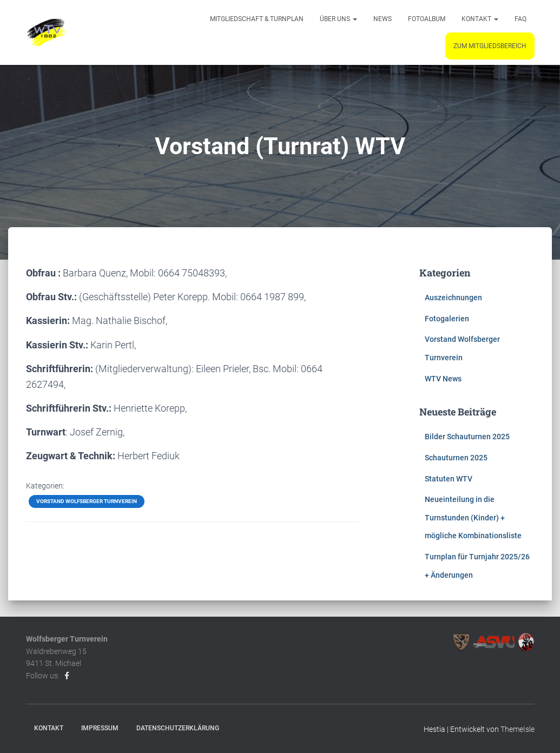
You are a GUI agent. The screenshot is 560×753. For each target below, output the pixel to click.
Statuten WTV (449, 479)
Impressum (100, 728)
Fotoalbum (427, 19)
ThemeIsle (518, 729)
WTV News (443, 379)
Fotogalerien (447, 319)
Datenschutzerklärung (178, 728)
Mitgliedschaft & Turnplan (257, 19)
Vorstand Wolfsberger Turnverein (87, 501)
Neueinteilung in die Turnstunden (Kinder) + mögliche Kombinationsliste (473, 517)
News (383, 19)
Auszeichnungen (453, 298)
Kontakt (480, 19)
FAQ (521, 19)
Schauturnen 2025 (456, 458)
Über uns (338, 19)
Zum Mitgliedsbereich (490, 46)
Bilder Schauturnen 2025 (467, 437)
